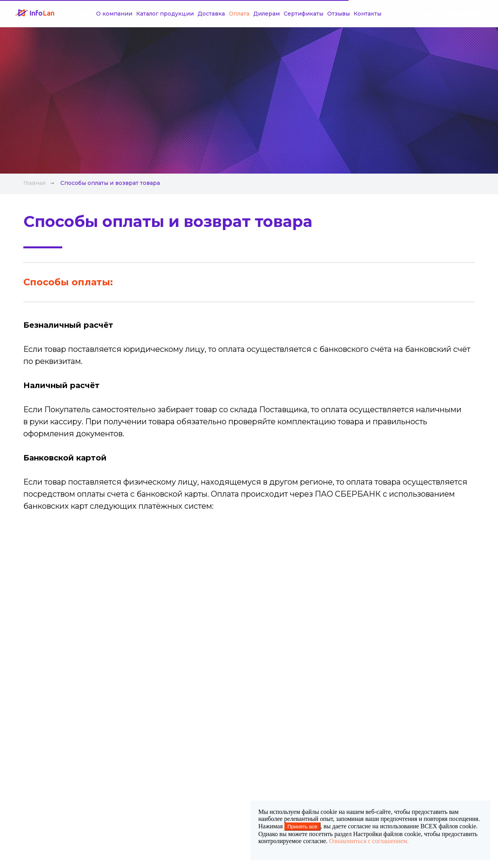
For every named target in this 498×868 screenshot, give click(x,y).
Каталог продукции (142, 14)
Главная (34, 183)
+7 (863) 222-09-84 (412, 14)
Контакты (344, 14)
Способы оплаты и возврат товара (110, 183)
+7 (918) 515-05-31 (461, 14)
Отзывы (315, 14)
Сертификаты (280, 14)
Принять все (302, 827)
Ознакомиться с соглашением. (369, 841)
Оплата (216, 14)
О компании (91, 14)
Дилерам (243, 14)
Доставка (188, 14)
